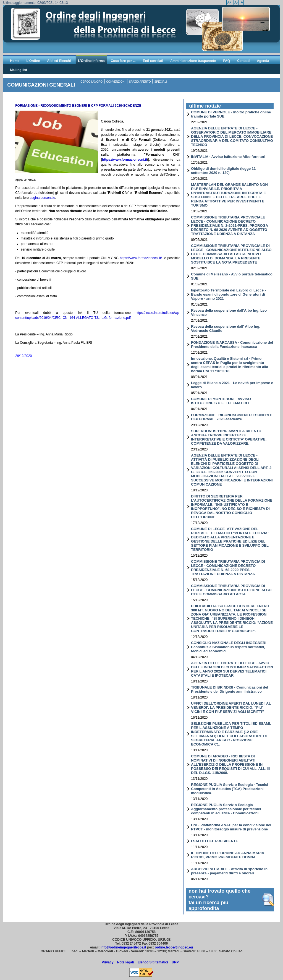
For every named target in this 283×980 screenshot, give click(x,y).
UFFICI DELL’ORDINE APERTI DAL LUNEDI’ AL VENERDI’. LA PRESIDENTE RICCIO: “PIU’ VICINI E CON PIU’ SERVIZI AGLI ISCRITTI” (231, 707)
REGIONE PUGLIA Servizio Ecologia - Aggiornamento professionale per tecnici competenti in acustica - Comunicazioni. (226, 809)
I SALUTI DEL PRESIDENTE (214, 841)
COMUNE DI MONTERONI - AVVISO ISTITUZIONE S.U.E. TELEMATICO (221, 401)
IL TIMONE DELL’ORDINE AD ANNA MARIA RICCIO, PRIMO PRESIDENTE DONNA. (227, 855)
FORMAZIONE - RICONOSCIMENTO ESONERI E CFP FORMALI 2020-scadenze (232, 417)
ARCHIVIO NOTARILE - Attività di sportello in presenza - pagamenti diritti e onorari (229, 871)
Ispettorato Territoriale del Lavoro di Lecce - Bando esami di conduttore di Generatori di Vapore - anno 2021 (228, 294)
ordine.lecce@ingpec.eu (174, 947)
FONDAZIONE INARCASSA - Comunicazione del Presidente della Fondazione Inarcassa (232, 345)
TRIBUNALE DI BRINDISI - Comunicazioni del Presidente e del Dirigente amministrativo (230, 689)
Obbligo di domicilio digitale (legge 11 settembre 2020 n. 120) (223, 171)
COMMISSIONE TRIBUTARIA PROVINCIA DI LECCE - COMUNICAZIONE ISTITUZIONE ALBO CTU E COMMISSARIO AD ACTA (231, 590)
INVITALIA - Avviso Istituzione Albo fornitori (228, 157)
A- (236, 2)
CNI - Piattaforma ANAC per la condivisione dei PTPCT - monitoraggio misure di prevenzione (231, 827)
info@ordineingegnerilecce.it (123, 947)
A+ (229, 2)
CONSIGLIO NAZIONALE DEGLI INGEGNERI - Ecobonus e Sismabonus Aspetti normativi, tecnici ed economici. (230, 647)
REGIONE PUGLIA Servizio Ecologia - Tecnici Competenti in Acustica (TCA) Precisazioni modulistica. (230, 789)
